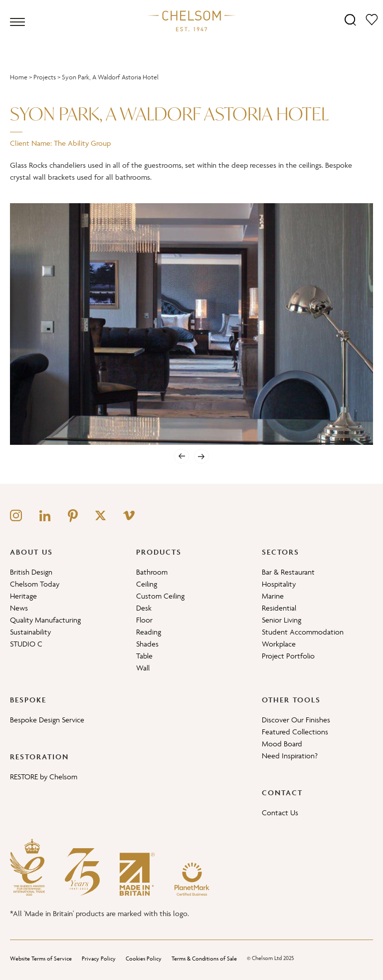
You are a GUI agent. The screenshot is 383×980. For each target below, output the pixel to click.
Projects (45, 77)
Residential (279, 608)
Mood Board (282, 744)
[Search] (350, 19)
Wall (143, 668)
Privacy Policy (99, 958)
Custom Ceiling (160, 596)
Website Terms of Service (41, 958)
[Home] (191, 20)
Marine (273, 596)
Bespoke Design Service (47, 720)
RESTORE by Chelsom (44, 777)
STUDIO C (26, 644)
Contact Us (280, 813)
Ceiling (147, 584)
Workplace (279, 644)
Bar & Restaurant (288, 572)
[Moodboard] (372, 19)
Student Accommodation (303, 632)
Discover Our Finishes (296, 720)
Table (144, 656)
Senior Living (282, 620)
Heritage (23, 596)
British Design (31, 572)
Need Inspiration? (290, 756)
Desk (144, 608)
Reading (149, 632)
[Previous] (182, 456)
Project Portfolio (288, 656)
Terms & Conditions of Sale (204, 958)
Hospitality (279, 584)
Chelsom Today (35, 584)
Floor (144, 620)
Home (19, 77)
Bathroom (152, 572)
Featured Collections (295, 732)
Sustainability (30, 632)
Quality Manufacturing (45, 620)
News (19, 608)
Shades (147, 644)
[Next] (201, 456)
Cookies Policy (144, 958)
